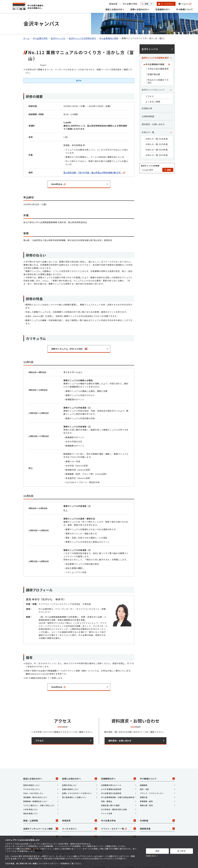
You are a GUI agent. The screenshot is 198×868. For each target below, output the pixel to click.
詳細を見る (151, 856)
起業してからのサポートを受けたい (77, 779)
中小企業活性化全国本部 (111, 779)
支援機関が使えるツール (111, 771)
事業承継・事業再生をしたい (35, 787)
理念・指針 (145, 775)
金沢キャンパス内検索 (150, 151)
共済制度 (157, 806)
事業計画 (144, 783)
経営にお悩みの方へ (115, 9)
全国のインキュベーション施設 (41, 814)
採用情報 (41, 822)
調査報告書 (157, 814)
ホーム (26, 24)
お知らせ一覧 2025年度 (157, 130)
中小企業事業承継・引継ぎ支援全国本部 (118, 783)
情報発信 (80, 822)
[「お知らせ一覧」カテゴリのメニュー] (171, 118)
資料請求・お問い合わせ (153, 110)
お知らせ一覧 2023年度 (157, 141)
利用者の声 (147, 94)
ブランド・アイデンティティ (152, 779)
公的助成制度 (148, 102)
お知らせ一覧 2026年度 (157, 125)
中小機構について (185, 9)
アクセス (150, 82)
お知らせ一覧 (148, 118)
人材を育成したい (31, 795)
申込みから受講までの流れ (158, 67)
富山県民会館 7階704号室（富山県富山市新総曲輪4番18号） (94, 158)
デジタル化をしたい (32, 775)
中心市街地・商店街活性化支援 (114, 795)
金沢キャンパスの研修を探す (82, 24)
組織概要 (144, 771)
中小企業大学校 (130, 4)
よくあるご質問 (153, 87)
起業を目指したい (70, 771)
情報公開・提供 (146, 791)
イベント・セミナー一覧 (118, 814)
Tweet (43, 51)
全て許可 (182, 851)
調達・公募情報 (41, 806)
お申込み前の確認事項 (158, 54)
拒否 (157, 851)
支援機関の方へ (163, 9)
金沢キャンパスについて (153, 75)
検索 (168, 156)
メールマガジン (80, 814)
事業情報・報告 (146, 787)
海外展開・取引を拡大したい (35, 783)
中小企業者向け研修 (109, 24)
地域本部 (113, 4)
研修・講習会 (107, 787)
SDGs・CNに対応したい (33, 779)
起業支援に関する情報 (110, 791)
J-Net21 (118, 822)
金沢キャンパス (58, 24)
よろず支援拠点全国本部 (111, 775)
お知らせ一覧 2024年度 (157, 135)
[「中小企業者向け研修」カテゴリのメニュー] (169, 50)
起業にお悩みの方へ (140, 9)
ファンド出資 (107, 799)
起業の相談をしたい (70, 775)
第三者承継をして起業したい (74, 783)
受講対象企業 (154, 60)
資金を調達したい (31, 799)
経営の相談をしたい (32, 771)
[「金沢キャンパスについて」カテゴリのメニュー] (171, 75)
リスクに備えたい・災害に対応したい (39, 791)
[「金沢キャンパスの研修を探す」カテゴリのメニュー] (171, 43)
